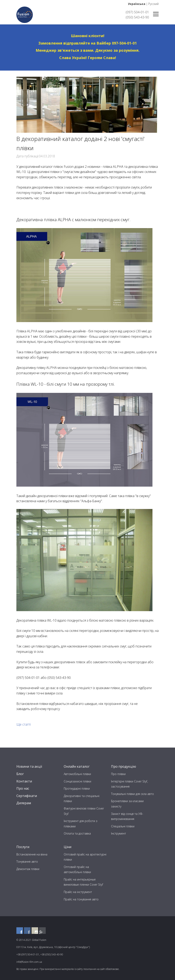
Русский (153, 4)
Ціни (68, 847)
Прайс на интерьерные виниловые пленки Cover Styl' (84, 882)
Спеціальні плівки (123, 826)
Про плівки (118, 774)
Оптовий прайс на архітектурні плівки (85, 857)
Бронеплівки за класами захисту (127, 804)
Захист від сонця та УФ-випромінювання (127, 816)
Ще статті (24, 724)
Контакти (24, 781)
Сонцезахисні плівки (77, 781)
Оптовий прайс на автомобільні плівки (77, 870)
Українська (137, 4)
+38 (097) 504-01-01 (28, 954)
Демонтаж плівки (28, 869)
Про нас (23, 788)
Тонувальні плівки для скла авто (132, 794)
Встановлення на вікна (32, 854)
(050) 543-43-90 (137, 17)
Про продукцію (124, 766)
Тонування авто (27, 862)
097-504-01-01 (124, 43)
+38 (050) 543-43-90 (52, 954)
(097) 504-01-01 (137, 12)
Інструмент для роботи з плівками (81, 824)
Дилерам (24, 803)
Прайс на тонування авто (81, 899)
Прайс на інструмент (78, 892)
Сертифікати (27, 796)
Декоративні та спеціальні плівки (82, 799)
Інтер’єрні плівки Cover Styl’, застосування (130, 784)
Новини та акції (29, 766)
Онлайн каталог (77, 766)
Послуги (23, 847)
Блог (20, 774)
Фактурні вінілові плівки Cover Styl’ (84, 811)
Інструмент (119, 833)
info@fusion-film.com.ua (29, 962)
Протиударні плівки (77, 788)
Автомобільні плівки (77, 774)
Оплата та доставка (77, 833)
